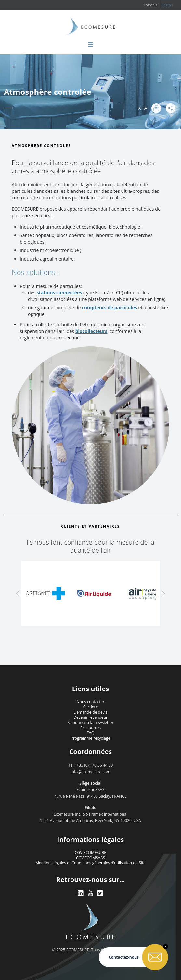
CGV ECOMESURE (90, 852)
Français (150, 5)
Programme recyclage (91, 738)
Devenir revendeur (90, 717)
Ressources (90, 728)
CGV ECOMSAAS (90, 858)
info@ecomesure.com (91, 772)
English (167, 5)
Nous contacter (90, 702)
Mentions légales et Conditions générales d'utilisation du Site (90, 863)
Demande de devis (91, 712)
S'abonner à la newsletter (91, 723)
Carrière (90, 707)
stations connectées (60, 293)
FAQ (90, 733)
